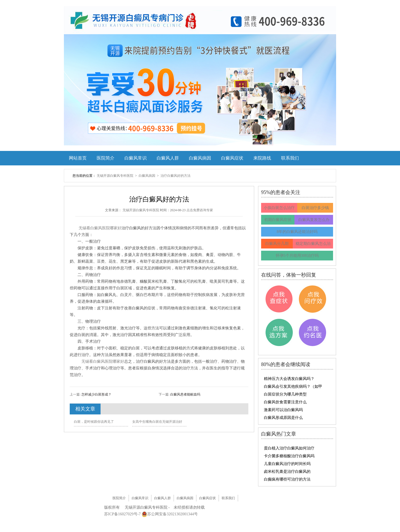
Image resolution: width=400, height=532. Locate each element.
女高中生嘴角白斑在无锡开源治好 (157, 422)
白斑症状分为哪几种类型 (285, 394)
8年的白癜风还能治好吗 (297, 232)
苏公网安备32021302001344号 (172, 514)
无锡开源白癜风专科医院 (115, 176)
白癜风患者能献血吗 (185, 394)
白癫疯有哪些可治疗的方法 (287, 479)
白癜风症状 (232, 158)
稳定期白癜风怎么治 (313, 244)
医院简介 (106, 158)
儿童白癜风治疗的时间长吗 (287, 464)
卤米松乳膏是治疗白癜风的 (287, 472)
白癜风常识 (136, 158)
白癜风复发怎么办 (314, 220)
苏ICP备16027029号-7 (122, 514)
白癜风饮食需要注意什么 (285, 402)
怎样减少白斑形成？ (96, 394)
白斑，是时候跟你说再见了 (94, 422)
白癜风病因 (200, 158)
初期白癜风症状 (278, 220)
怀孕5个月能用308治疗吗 (297, 256)
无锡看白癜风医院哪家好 (100, 228)
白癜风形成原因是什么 (283, 418)
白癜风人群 (168, 158)
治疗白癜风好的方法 (176, 176)
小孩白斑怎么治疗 (279, 208)
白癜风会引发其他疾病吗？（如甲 (293, 386)
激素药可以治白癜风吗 (283, 410)
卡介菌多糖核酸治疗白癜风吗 (289, 456)
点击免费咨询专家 (200, 210)
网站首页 (78, 158)
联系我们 (290, 158)
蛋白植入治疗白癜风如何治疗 (289, 448)
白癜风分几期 (277, 244)
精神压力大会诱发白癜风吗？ (289, 379)
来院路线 (262, 158)
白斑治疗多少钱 (315, 208)
